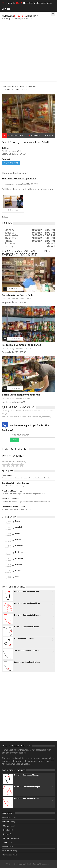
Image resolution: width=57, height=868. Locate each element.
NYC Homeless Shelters (24, 638)
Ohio (5, 834)
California (7, 822)
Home (4, 86)
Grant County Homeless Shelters (15, 483)
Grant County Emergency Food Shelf (17, 89)
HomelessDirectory (20, 16)
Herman (18, 564)
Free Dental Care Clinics (12, 491)
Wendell (18, 527)
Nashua (18, 571)
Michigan (7, 826)
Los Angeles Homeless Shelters (27, 662)
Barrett (18, 521)
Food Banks (12, 86)
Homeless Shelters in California (27, 615)
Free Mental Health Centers (14, 507)
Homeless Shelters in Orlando (27, 627)
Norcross (19, 558)
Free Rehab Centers (10, 499)
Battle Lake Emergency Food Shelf (21, 395)
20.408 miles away (15, 289)
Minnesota (22, 86)
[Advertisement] (28, 52)
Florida (6, 830)
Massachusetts (9, 838)
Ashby (18, 533)
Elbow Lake (32, 86)
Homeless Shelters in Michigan (27, 603)
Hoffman (19, 552)
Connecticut (8, 855)
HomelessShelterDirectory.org (28, 864)
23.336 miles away (15, 388)
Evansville (19, 546)
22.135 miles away (15, 339)
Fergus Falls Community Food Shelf (22, 345)
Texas (5, 842)
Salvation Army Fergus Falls (18, 295)
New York (7, 817)
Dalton (18, 540)
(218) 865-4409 (11, 163)
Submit (14, 440)
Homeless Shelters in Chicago (26, 591)
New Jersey (8, 851)
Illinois (6, 846)
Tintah (18, 577)
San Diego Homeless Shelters (26, 650)
